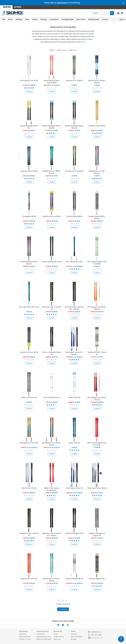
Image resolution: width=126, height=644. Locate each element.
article (83, 42)
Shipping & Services (44, 637)
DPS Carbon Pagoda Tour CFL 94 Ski (97, 444)
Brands (74, 639)
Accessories (54, 19)
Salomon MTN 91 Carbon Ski (97, 353)
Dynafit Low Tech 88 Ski (52, 216)
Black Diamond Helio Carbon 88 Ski (52, 82)
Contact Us (40, 634)
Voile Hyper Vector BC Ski (97, 488)
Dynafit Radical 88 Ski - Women (97, 217)
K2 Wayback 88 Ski (29, 216)
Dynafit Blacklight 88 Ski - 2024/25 (52, 127)
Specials (74, 634)
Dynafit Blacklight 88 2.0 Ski (29, 127)
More (122, 19)
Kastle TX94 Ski (74, 443)
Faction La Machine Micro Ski (52, 353)
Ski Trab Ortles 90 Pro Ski (29, 307)
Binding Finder (94, 19)
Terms (28, 639)
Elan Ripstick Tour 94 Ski (29, 443)
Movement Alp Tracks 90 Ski (52, 308)
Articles (105, 19)
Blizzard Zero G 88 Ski (74, 80)
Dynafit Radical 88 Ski (74, 216)
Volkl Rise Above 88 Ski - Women (52, 172)
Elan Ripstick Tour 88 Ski (74, 171)
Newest (52, 50)
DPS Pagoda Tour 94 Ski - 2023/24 (97, 399)
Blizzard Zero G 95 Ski (29, 579)
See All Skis (63, 609)
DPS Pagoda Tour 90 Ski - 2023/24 (97, 308)
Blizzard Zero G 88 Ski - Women (97, 82)
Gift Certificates (77, 637)
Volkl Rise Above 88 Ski (29, 171)
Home (56, 634)
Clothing (43, 19)
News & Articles (25, 637)
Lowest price (73, 50)
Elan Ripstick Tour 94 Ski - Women (52, 444)
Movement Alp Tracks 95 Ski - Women (52, 534)
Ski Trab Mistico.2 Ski (74, 262)
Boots (11, 19)
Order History (59, 637)
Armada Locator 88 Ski (97, 126)
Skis (4, 19)
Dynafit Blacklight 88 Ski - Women (74, 127)
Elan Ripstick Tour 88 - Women (97, 172)
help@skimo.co (96, 632)
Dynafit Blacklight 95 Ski (74, 533)
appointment (62, 3)
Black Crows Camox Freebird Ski (52, 489)
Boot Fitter (81, 19)
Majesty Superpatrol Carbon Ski (97, 534)
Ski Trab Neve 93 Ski (52, 397)
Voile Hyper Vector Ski (74, 488)
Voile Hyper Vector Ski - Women (74, 353)
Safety (35, 19)
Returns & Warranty (44, 639)
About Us (23, 634)
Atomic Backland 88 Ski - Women (29, 263)
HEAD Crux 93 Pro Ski (29, 397)
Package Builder (68, 19)
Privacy (22, 639)
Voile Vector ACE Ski (29, 488)
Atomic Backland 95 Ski (74, 579)
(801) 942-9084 (96, 635)
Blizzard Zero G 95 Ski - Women (52, 580)
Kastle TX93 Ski (74, 397)
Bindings (19, 19)
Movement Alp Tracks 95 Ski (29, 534)
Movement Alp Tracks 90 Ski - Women (74, 308)
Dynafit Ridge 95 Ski (97, 579)
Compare (29, 91)
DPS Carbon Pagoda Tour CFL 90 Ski (97, 263)
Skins (27, 19)
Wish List (57, 639)
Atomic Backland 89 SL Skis (52, 262)
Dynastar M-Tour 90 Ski (29, 352)
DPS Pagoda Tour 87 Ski (29, 80)
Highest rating (61, 50)
